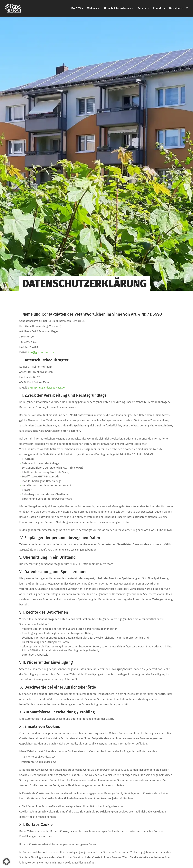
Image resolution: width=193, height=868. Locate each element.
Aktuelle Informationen (117, 9)
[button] (6, 862)
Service (142, 9)
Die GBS (76, 9)
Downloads (176, 9)
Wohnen (92, 9)
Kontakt (158, 9)
